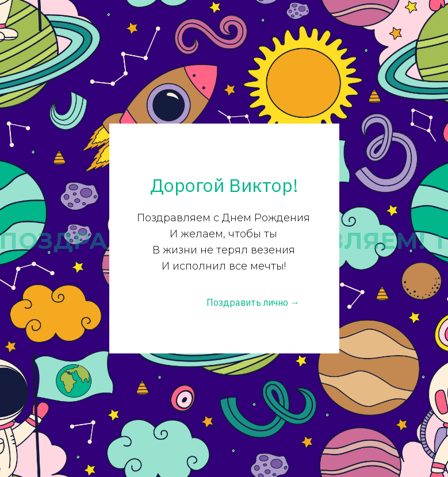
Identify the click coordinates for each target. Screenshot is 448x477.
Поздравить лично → (253, 302)
